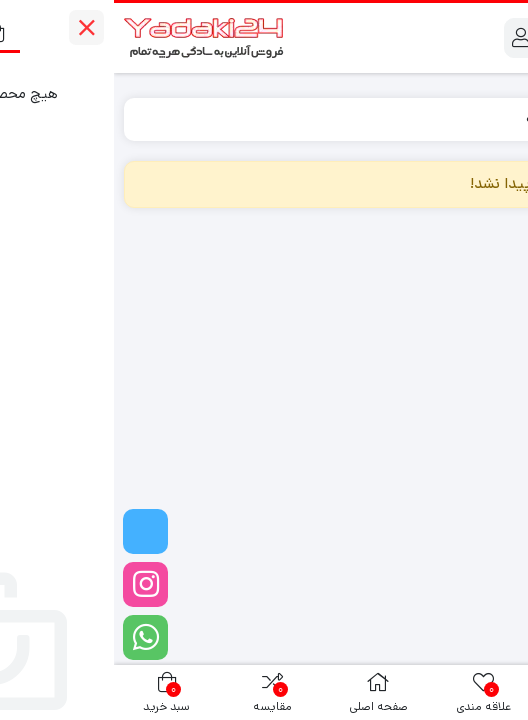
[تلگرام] (31, 531)
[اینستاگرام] (31, 584)
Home (488, 118)
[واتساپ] (31, 637)
